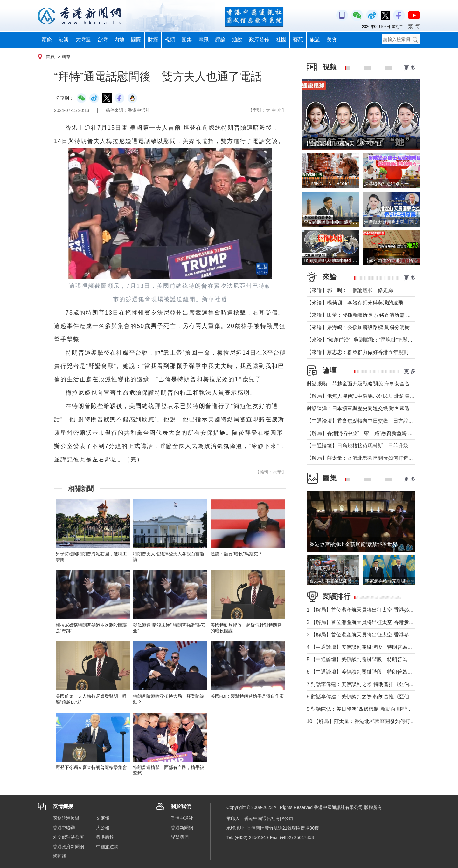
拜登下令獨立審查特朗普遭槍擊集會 (91, 767)
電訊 (204, 40)
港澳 (64, 40)
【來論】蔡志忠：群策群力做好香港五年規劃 (357, 352)
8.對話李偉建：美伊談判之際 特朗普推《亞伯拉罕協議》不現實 (378, 697)
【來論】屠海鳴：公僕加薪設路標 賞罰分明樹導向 (363, 327)
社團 (281, 40)
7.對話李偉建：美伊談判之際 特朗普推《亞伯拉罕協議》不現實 (378, 684)
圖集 (187, 40)
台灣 (102, 40)
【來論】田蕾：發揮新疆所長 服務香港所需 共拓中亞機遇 (372, 315)
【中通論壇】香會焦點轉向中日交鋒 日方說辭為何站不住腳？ (378, 421)
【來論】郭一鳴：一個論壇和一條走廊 (350, 290)
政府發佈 (259, 40)
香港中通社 (182, 818)
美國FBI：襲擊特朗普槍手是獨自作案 (247, 696)
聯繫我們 (180, 837)
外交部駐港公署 (68, 837)
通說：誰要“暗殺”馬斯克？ (236, 554)
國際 (136, 40)
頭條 (47, 40)
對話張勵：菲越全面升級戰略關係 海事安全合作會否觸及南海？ (378, 384)
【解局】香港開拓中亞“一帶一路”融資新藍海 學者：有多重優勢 (378, 433)
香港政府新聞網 (68, 847)
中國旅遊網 (107, 847)
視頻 (170, 40)
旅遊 (315, 40)
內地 (119, 40)
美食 (332, 40)
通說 (237, 40)
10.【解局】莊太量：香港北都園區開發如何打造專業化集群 (374, 721)
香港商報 (105, 837)
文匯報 (103, 818)
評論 (220, 40)
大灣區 (83, 40)
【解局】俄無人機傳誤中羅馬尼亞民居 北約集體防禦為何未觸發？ (381, 396)
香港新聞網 (182, 828)
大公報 (103, 828)
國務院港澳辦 (66, 818)
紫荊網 (59, 856)
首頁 (50, 57)
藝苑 (298, 40)
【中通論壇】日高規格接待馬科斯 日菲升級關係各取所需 (373, 446)
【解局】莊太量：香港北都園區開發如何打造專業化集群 (370, 458)
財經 (153, 40)
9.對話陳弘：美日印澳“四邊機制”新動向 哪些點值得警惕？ (372, 709)
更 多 (410, 68)
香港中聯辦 (64, 828)
